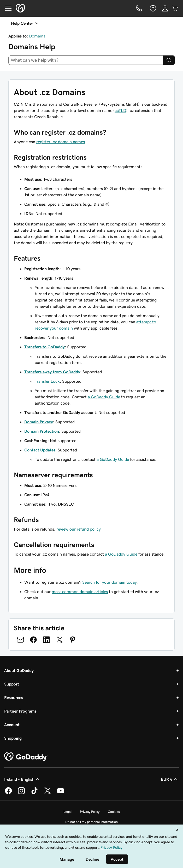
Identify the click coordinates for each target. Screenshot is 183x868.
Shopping (13, 738)
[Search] (169, 60)
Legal (67, 812)
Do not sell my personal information (91, 822)
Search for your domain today (109, 582)
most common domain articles (80, 592)
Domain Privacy (39, 422)
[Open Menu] (6, 8)
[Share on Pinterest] (73, 640)
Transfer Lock (47, 381)
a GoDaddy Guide (104, 397)
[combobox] (86, 60)
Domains (37, 36)
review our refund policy (79, 529)
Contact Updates (40, 450)
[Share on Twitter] (60, 640)
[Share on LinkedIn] (46, 640)
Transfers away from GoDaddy (52, 372)
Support (12, 684)
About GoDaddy (19, 670)
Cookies (114, 812)
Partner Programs (20, 711)
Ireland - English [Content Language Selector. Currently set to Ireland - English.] (22, 779)
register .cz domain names (61, 142)
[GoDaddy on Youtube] (61, 793)
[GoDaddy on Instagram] (21, 793)
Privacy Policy (90, 812)
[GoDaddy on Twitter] (48, 793)
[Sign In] (165, 8)
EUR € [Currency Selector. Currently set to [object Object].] (170, 779)
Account (12, 725)
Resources (14, 697)
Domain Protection (42, 431)
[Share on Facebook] (33, 640)
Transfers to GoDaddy (45, 347)
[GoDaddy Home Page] (26, 757)
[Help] (152, 8)
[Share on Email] (20, 640)
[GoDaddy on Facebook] (8, 793)
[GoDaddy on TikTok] (34, 793)
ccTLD (120, 110)
